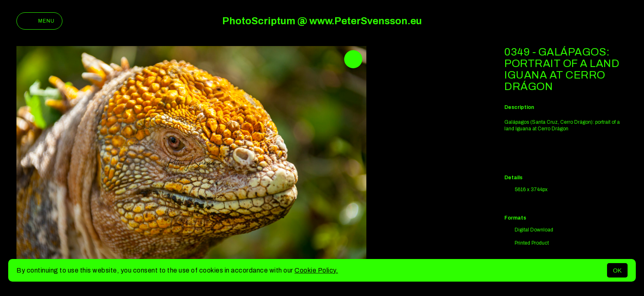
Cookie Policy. (316, 270)
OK (617, 270)
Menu (39, 21)
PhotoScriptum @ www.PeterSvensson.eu (322, 21)
